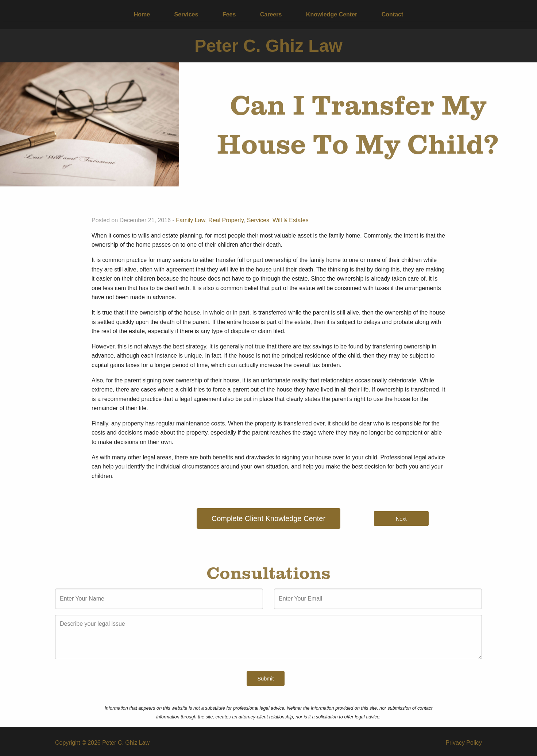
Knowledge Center (332, 14)
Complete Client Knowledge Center (268, 518)
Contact (393, 14)
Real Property (226, 220)
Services (186, 14)
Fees (229, 14)
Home (142, 14)
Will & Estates (291, 220)
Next (401, 518)
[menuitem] (142, 15)
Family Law (190, 220)
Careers (271, 14)
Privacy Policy (464, 743)
